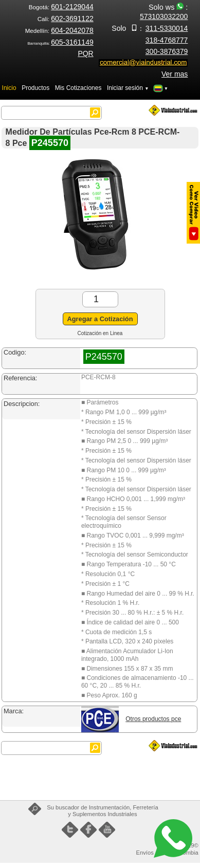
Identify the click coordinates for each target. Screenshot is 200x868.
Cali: (66, 19)
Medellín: (59, 31)
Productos (35, 88)
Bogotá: (61, 7)
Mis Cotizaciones (78, 88)
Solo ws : (164, 12)
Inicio (9, 88)
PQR (85, 53)
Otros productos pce (153, 719)
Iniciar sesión (128, 88)
